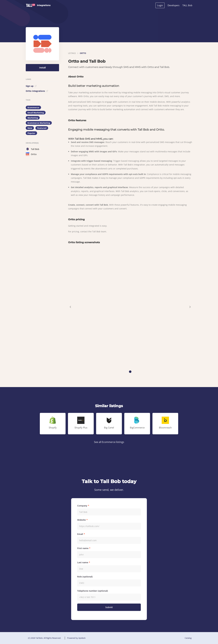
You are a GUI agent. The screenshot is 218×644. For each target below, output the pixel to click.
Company (82, 506)
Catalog (188, 638)
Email (80, 534)
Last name (83, 562)
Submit (109, 607)
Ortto (31, 154)
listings (72, 53)
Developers (173, 5)
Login (160, 5)
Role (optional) (85, 577)
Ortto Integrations (37, 91)
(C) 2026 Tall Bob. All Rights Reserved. (45, 638)
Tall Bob (32, 149)
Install (42, 68)
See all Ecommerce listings (109, 442)
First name (83, 548)
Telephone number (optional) (93, 591)
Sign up (31, 86)
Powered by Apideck (76, 638)
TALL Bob (187, 5)
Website (81, 520)
